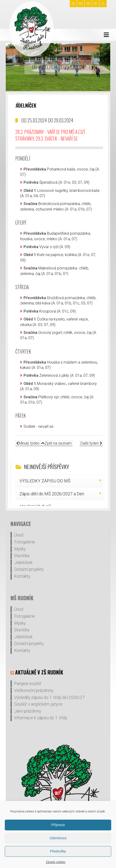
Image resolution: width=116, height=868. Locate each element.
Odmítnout (58, 838)
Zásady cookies (56, 862)
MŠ (81, 4)
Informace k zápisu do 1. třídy (41, 718)
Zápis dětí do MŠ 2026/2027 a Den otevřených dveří (52, 496)
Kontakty (22, 576)
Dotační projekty (29, 569)
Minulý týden (28, 443)
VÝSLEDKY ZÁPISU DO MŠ (45, 481)
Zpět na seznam (56, 443)
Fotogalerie (25, 542)
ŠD (88, 4)
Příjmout (58, 825)
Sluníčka (22, 556)
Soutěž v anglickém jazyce (38, 704)
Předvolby (58, 851)
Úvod (19, 535)
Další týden (91, 443)
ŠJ (103, 4)
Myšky (20, 549)
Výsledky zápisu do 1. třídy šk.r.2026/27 (49, 697)
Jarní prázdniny (28, 711)
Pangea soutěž (28, 684)
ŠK (96, 4)
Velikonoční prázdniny (34, 691)
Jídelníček (23, 563)
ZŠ (73, 4)
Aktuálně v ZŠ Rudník (39, 672)
